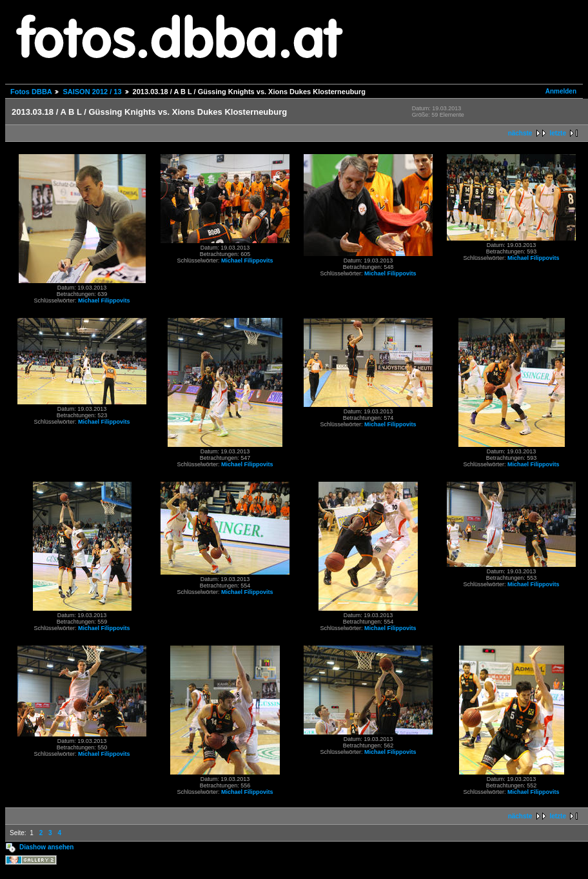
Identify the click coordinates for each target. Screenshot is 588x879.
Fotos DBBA (31, 92)
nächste (520, 133)
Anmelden (561, 91)
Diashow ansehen (46, 847)
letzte (558, 133)
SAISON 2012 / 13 (92, 92)
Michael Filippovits (104, 301)
